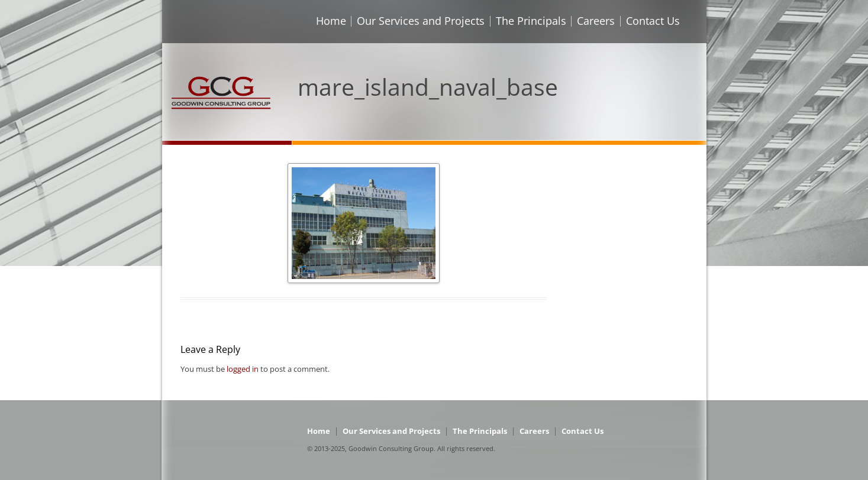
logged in (243, 369)
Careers (596, 21)
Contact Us (653, 21)
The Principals (531, 21)
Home (331, 21)
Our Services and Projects (421, 21)
